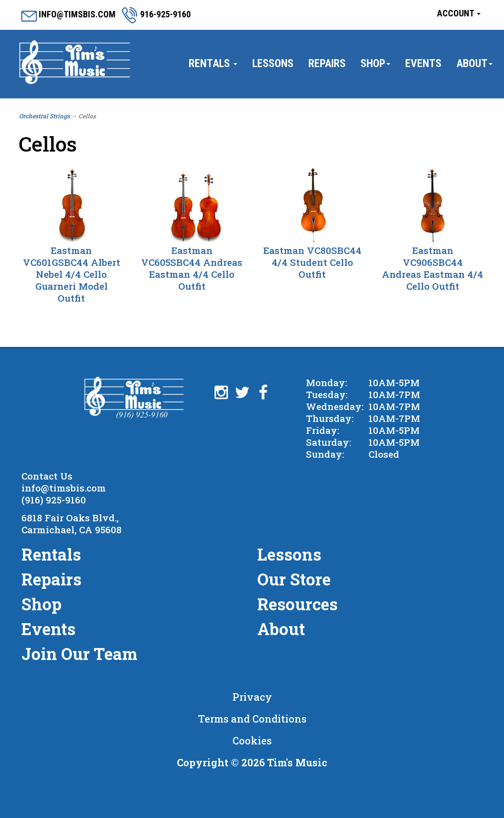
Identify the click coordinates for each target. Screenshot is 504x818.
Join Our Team (79, 654)
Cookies (252, 740)
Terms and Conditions (252, 719)
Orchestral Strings (44, 116)
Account (459, 13)
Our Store (294, 579)
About (474, 63)
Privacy (252, 697)
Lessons (273, 63)
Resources (297, 604)
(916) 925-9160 (54, 500)
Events (423, 63)
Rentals (213, 63)
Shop (375, 63)
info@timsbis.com (64, 488)
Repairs (327, 63)
